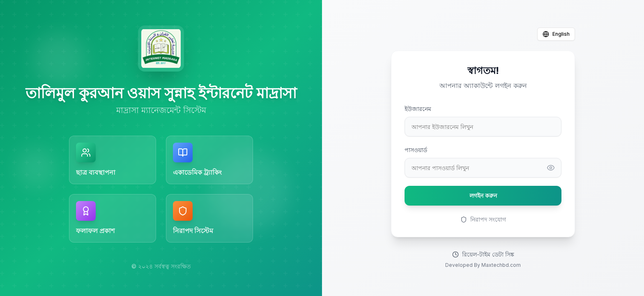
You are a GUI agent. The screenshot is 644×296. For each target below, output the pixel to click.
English (556, 34)
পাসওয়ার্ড (416, 150)
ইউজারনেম (418, 109)
